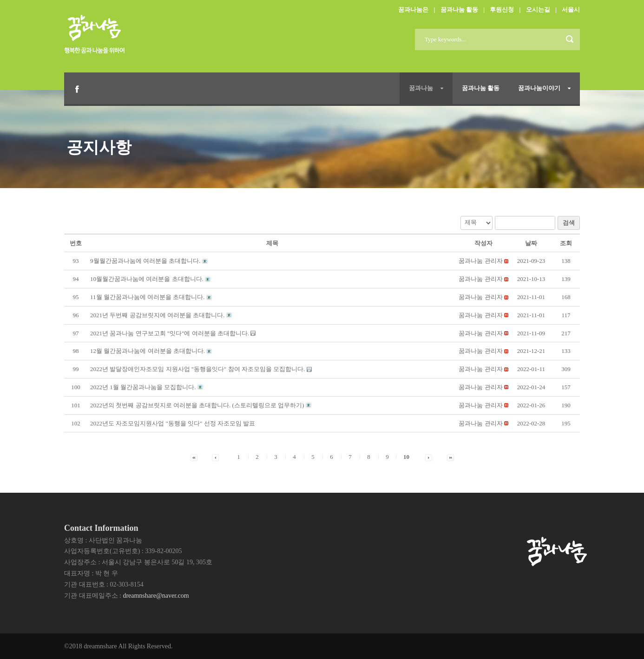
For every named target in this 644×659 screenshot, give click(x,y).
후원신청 (502, 10)
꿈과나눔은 (413, 10)
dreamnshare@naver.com (156, 596)
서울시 (571, 10)
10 (406, 457)
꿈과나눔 (421, 88)
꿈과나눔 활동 (459, 10)
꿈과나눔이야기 (539, 88)
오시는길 (538, 10)
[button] (480, 261)
